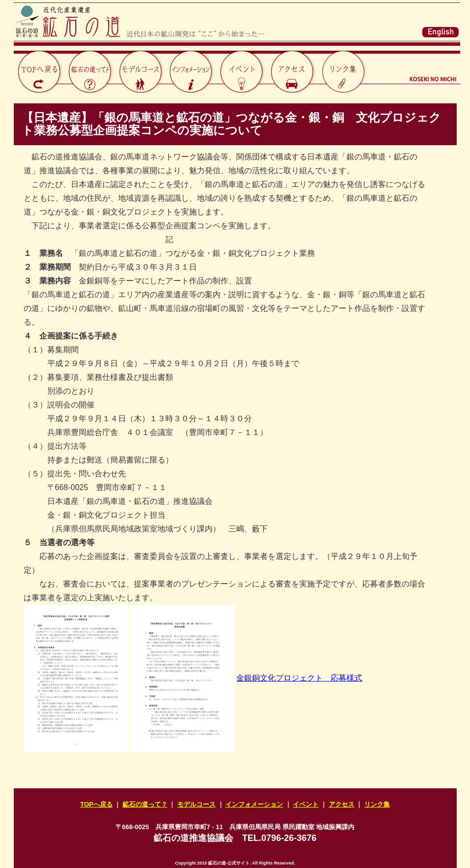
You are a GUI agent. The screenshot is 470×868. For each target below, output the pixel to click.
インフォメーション (254, 804)
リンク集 (377, 804)
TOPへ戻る (96, 804)
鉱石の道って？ (145, 804)
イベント (306, 804)
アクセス (342, 804)
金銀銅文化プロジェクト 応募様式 (299, 678)
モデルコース (196, 804)
